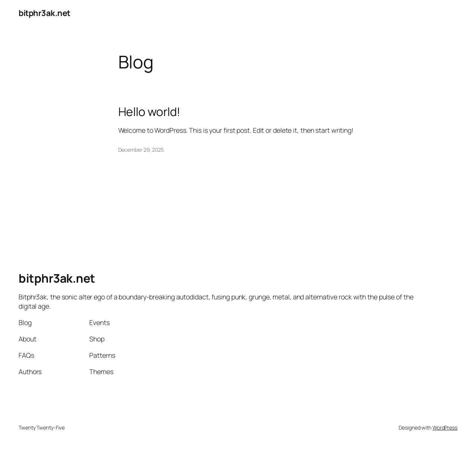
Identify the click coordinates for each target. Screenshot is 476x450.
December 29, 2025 (141, 150)
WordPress (445, 427)
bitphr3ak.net (44, 13)
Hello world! (149, 112)
